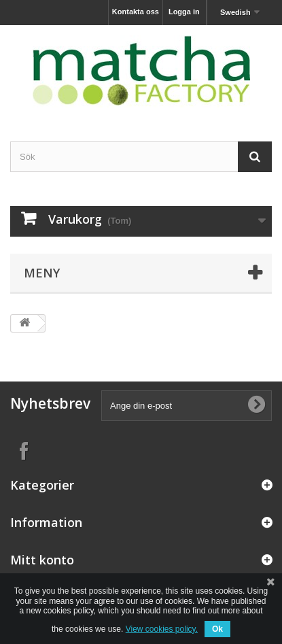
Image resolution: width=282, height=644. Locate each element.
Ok (217, 629)
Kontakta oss (136, 12)
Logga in (184, 12)
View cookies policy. (162, 629)
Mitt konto (42, 560)
